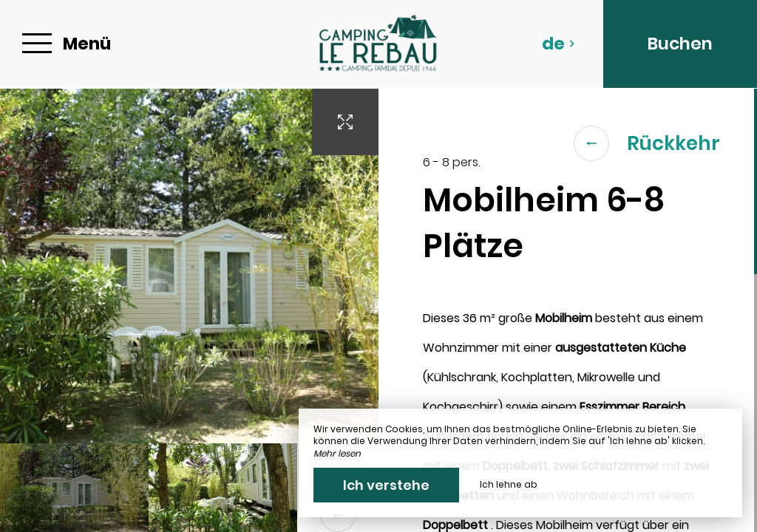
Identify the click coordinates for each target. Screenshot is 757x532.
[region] (568, 310)
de (559, 44)
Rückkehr (647, 143)
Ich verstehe (386, 485)
